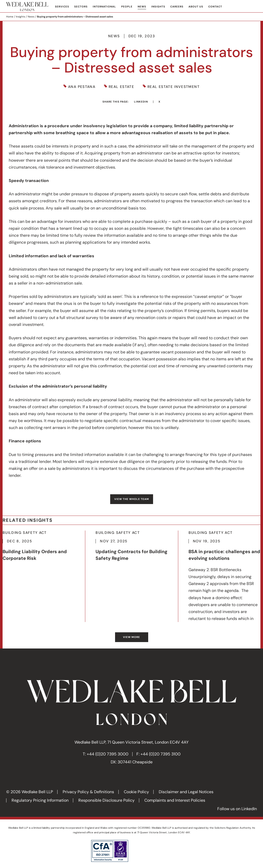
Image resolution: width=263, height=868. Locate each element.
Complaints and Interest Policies (175, 800)
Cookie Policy (136, 792)
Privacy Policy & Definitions (88, 792)
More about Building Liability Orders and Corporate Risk (39, 552)
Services (62, 7)
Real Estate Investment (173, 87)
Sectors (81, 7)
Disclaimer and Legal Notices (186, 792)
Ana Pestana (82, 87)
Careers (177, 7)
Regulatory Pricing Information (40, 800)
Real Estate (121, 87)
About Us (196, 7)
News (142, 7)
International (104, 7)
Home (10, 17)
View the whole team (132, 499)
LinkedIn (141, 102)
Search (253, 7)
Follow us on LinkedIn (237, 809)
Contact (215, 7)
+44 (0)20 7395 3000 (108, 754)
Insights (158, 7)
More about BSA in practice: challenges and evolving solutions (224, 576)
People (127, 7)
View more (131, 637)
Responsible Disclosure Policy (106, 800)
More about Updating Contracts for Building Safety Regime (131, 548)
